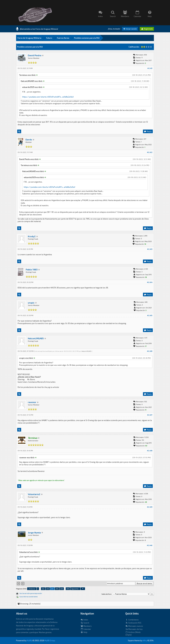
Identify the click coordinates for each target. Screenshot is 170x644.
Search (85, 623)
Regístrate (147, 29)
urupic (31, 303)
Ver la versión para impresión (31, 593)
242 (43, 589)
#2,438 (150, 451)
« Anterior (32, 589)
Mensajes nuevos (134, 626)
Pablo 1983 (32, 269)
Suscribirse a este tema (28, 597)
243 (48, 589)
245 (57, 589)
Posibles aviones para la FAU (87, 38)
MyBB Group (50, 640)
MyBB (29, 640)
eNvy (145, 640)
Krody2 (32, 236)
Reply (148, 131)
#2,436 (150, 351)
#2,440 (150, 545)
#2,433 (150, 249)
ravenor (32, 402)
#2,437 (150, 415)
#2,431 (150, 68)
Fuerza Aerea (63, 38)
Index (84, 620)
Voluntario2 (34, 494)
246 (62, 589)
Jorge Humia (34, 532)
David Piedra (35, 55)
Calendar (86, 629)
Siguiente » (75, 589)
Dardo (29, 139)
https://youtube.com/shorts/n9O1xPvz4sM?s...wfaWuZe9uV (48, 97)
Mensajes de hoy (134, 629)
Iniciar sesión (130, 29)
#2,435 (150, 315)
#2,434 (150, 282)
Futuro (49, 38)
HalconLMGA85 (36, 338)
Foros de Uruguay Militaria (29, 38)
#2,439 (150, 507)
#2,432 (150, 152)
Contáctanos (132, 620)
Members (86, 626)
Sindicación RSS (133, 623)
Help (84, 632)
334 (68, 589)
